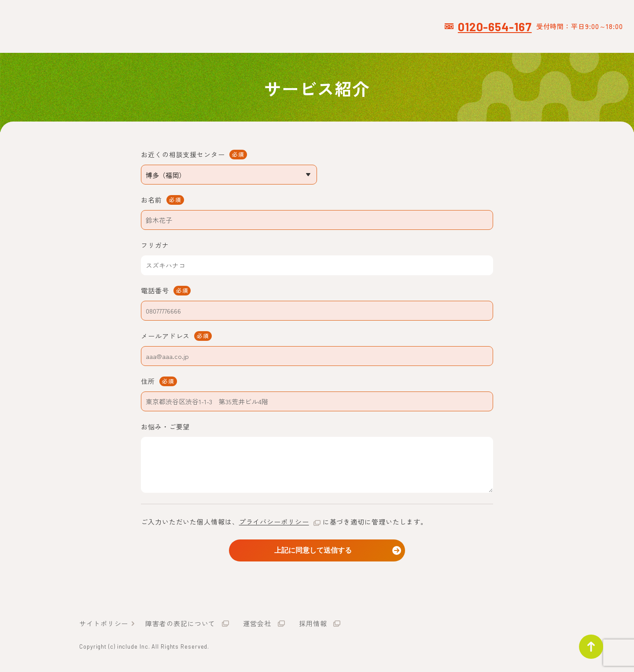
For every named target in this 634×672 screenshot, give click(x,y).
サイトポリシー (104, 625)
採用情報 (313, 625)
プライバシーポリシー (274, 522)
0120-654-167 (495, 26)
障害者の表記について (180, 625)
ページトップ (587, 643)
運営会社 (257, 625)
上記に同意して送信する (317, 550)
